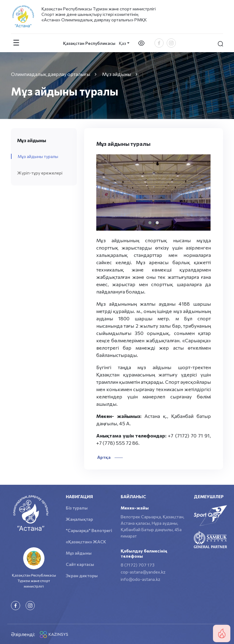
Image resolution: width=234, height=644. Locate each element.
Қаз (122, 43)
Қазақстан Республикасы (89, 43)
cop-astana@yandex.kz (143, 572)
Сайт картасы (80, 564)
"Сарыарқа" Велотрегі (89, 530)
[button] (150, 223)
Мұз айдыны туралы (38, 156)
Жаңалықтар (79, 519)
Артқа (110, 457)
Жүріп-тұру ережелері (40, 173)
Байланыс (133, 496)
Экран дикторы (82, 576)
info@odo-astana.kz (140, 579)
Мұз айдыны (79, 553)
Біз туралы (77, 508)
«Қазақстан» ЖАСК (86, 542)
